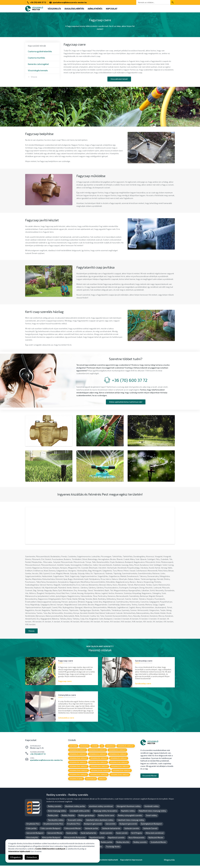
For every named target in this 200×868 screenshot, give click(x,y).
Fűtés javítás (31, 831)
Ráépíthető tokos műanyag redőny (152, 813)
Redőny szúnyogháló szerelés (130, 818)
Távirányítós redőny (56, 822)
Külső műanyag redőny (57, 813)
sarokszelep (91, 781)
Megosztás (169, 862)
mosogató (85, 748)
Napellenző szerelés (116, 840)
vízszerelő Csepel (76, 781)
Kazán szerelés (106, 835)
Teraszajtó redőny (75, 822)
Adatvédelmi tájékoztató (19, 851)
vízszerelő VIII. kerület (78, 760)
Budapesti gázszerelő (93, 826)
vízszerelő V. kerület (78, 756)
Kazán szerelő (122, 835)
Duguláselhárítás (75, 9)
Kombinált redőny (152, 809)
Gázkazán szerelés (132, 831)
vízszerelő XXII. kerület (120, 777)
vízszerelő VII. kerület (118, 756)
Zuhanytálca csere (66, 719)
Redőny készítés (123, 845)
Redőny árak (53, 818)
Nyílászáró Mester (156, 840)
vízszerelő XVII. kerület (79, 773)
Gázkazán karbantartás (111, 831)
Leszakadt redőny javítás (80, 813)
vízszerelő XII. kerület (98, 764)
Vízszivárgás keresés (38, 70)
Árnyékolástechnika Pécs (53, 826)
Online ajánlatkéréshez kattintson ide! (126, 402)
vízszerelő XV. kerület (99, 769)
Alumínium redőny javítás (75, 809)
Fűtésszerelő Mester (73, 831)
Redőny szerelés (55, 809)
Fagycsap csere (65, 683)
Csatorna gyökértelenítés (40, 51)
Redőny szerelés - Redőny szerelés (67, 797)
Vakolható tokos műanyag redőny (131, 822)
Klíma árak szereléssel (155, 835)
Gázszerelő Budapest (35, 835)
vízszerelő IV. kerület (118, 752)
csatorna (73, 748)
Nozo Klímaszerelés (137, 840)
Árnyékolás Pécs (33, 826)
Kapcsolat (113, 9)
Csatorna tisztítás (36, 58)
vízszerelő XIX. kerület (122, 773)
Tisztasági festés (113, 849)
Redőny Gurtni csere (106, 818)
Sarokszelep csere (143, 685)
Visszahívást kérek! (119, 79)
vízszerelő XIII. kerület (119, 764)
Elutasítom (32, 857)
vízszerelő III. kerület (98, 752)
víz (102, 748)
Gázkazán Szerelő (150, 831)
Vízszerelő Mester (150, 777)
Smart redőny (151, 818)
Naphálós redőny (128, 813)
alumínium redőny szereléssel (101, 809)
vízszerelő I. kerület (126, 748)
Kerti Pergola (137, 835)
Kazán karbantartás (89, 835)
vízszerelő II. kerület (78, 752)
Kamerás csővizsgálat (38, 64)
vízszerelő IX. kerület (99, 760)
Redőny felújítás (68, 818)
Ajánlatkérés (96, 9)
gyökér (95, 748)
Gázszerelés (111, 826)
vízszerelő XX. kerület (78, 777)
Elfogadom (15, 857)
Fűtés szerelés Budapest (50, 831)
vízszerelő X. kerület (119, 760)
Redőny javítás (107, 845)
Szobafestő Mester (158, 845)
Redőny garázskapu (86, 818)
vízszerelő (111, 748)
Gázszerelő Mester (55, 835)
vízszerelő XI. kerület (78, 764)
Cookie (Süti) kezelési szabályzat (50, 849)
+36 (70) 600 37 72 (36, 2)
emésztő (103, 781)
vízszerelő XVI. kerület (120, 769)
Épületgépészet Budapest (151, 826)
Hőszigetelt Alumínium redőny (129, 809)
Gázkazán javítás (92, 831)
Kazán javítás (72, 835)
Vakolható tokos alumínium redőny (100, 822)
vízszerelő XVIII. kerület (100, 773)
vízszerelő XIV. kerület (78, 769)
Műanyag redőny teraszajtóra (105, 813)
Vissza (34, 77)
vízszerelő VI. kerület (98, 756)
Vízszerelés (54, 9)
